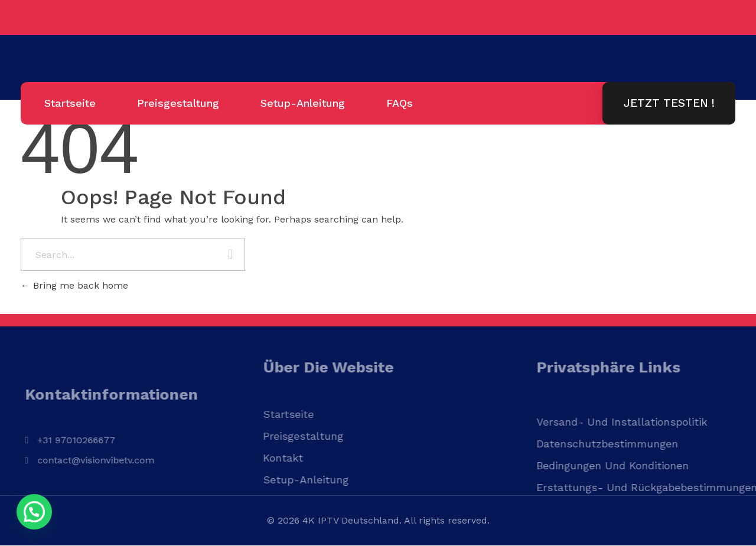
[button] (34, 512)
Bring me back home (74, 285)
